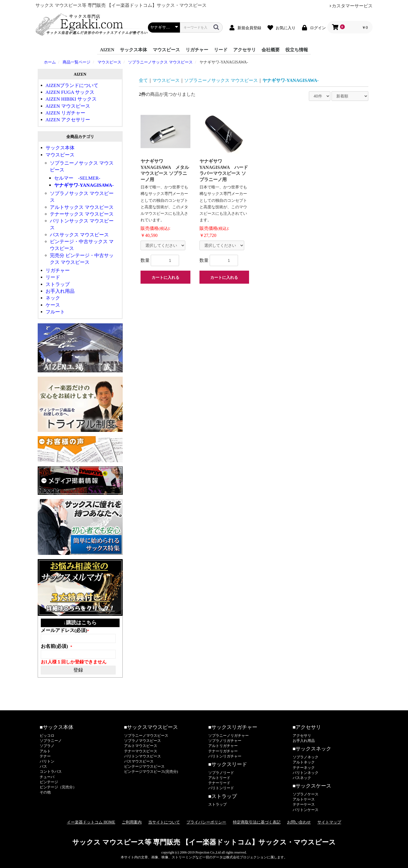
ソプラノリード (221, 773)
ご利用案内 (132, 822)
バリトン (47, 761)
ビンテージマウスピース (144, 766)
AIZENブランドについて (72, 85)
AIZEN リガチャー (65, 113)
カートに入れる (165, 277)
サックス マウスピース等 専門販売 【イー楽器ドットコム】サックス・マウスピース (204, 842)
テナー (45, 756)
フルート (55, 312)
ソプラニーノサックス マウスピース (221, 80)
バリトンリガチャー (225, 756)
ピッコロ (47, 736)
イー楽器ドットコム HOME (91, 822)
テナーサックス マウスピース (82, 214)
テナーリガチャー (223, 751)
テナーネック (304, 768)
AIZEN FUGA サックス (70, 92)
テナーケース (304, 804)
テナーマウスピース (141, 751)
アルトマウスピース (141, 746)
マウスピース (166, 50)
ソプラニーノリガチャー (229, 736)
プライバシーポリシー (206, 822)
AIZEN (107, 50)
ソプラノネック (306, 757)
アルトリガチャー (223, 746)
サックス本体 (133, 50)
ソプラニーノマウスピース (146, 736)
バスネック (302, 778)
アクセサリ (245, 50)
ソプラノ (47, 746)
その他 (45, 792)
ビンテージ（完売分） (58, 787)
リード (221, 50)
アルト (45, 751)
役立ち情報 (297, 50)
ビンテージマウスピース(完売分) (151, 772)
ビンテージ (49, 782)
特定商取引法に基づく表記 (257, 822)
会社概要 (271, 50)
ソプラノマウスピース (143, 741)
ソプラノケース (306, 794)
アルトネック (304, 762)
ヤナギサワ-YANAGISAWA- (84, 185)
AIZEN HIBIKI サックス (71, 99)
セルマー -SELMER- (77, 178)
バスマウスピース (139, 761)
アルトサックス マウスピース (82, 207)
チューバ (47, 777)
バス (43, 766)
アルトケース (304, 799)
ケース (53, 305)
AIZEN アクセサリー (68, 120)
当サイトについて (164, 822)
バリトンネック (306, 773)
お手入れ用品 (60, 291)
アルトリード (219, 778)
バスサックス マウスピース (79, 235)
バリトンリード (221, 788)
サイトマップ (329, 822)
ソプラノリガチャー (225, 741)
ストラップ (58, 284)
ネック (53, 298)
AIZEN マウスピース (68, 106)
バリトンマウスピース (143, 756)
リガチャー (197, 50)
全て (143, 80)
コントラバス (51, 772)
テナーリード (219, 783)
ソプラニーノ (51, 741)
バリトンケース (306, 810)
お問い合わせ (299, 822)
